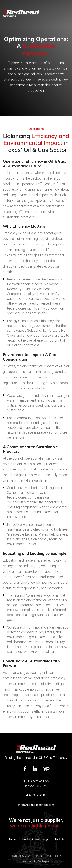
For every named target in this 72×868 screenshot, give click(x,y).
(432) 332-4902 (36, 795)
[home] (21, 13)
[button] (65, 13)
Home (12, 839)
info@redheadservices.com (36, 805)
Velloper (44, 861)
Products (24, 839)
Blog (45, 839)
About (36, 839)
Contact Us (57, 839)
